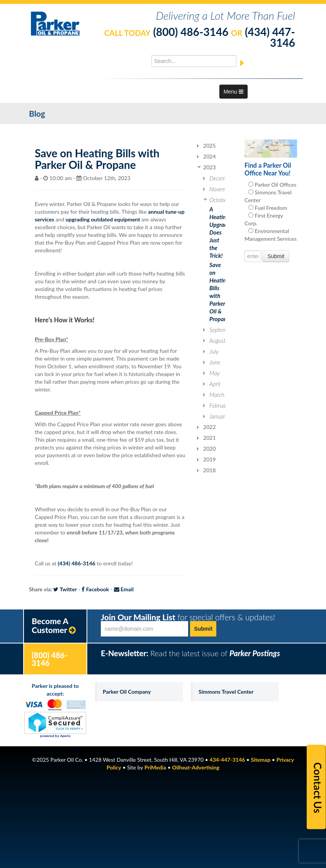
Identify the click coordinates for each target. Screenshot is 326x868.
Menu (233, 92)
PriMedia (155, 767)
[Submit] (242, 63)
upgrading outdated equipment (103, 219)
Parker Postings (255, 653)
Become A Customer (54, 625)
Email (124, 589)
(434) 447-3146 (270, 37)
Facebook (95, 589)
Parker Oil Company (127, 692)
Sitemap (261, 760)
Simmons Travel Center (226, 692)
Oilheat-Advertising (196, 767)
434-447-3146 (228, 760)
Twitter (65, 589)
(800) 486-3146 (191, 32)
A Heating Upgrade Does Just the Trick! (220, 232)
